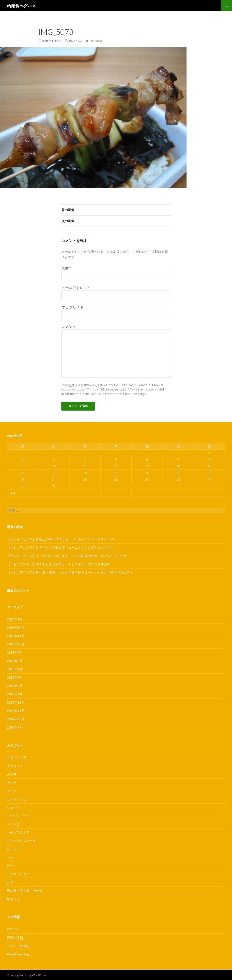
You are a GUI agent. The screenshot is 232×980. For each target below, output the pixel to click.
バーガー (13, 848)
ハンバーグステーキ (21, 840)
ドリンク (13, 823)
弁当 (10, 882)
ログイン (13, 928)
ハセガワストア (18, 832)
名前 (66, 268)
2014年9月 (15, 727)
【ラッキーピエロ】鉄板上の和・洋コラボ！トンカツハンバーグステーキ (60, 538)
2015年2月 (15, 685)
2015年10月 (16, 643)
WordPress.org (18, 953)
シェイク (13, 807)
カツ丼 (12, 773)
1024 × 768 (75, 41)
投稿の (15, 937)
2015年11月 (16, 635)
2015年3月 (15, 677)
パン (10, 857)
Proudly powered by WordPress (27, 974)
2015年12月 (16, 627)
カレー (12, 782)
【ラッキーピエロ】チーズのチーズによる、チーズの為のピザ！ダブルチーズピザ (67, 555)
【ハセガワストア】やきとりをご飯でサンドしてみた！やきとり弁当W (59, 563)
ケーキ (12, 790)
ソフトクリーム (18, 815)
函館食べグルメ (21, 6)
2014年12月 (16, 702)
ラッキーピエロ (18, 873)
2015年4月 (15, 668)
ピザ (10, 865)
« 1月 (12, 492)
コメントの (18, 945)
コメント (69, 326)
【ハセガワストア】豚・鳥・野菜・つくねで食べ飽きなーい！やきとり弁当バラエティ (70, 572)
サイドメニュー (18, 798)
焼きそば (13, 898)
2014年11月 (16, 710)
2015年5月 (15, 660)
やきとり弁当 (17, 757)
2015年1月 (15, 693)
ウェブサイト (72, 307)
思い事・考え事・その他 (25, 890)
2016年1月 (15, 619)
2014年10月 (16, 718)
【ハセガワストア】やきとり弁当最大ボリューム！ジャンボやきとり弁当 (60, 547)
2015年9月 (15, 652)
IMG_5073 (95, 41)
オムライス (15, 765)
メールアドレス (75, 288)
